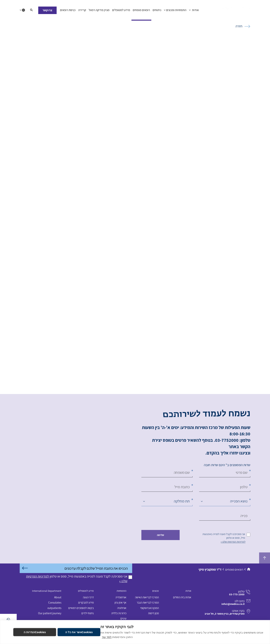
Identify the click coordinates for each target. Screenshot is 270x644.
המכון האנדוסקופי (150, 608)
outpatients (54, 608)
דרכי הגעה (88, 597)
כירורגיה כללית (119, 613)
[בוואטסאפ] (8, 620)
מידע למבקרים (86, 602)
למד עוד (107, 637)
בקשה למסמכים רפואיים (81, 608)
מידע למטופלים (121, 11)
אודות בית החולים (182, 597)
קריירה (82, 11)
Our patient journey (50, 613)
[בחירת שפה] (22, 10)
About (58, 597)
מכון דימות (153, 613)
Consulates (55, 602)
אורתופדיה (121, 597)
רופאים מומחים (141, 11)
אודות (194, 11)
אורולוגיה (122, 608)
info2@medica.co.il (233, 604)
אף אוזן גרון (120, 602)
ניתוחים (157, 11)
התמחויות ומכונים (175, 11)
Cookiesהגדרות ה (35, 632)
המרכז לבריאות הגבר (148, 602)
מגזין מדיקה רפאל (99, 11)
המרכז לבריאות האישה (147, 597)
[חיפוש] (31, 10)
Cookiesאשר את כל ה (79, 632)
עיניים (123, 618)
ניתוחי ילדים (88, 613)
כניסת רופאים (68, 11)
